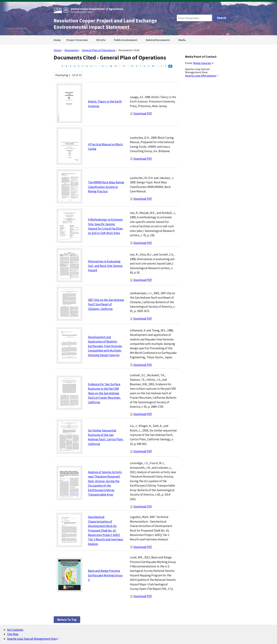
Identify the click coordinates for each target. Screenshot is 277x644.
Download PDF (143, 113)
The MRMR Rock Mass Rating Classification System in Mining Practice (106, 187)
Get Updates (15, 630)
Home (57, 50)
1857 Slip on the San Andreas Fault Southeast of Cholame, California (106, 304)
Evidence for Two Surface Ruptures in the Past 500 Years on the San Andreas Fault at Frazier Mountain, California (104, 393)
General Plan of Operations (99, 50)
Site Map (13, 634)
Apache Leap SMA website (202, 76)
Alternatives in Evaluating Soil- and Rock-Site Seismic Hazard (105, 266)
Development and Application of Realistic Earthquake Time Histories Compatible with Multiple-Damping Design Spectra (105, 346)
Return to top (67, 620)
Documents (71, 50)
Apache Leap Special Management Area (33, 639)
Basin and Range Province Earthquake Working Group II (105, 575)
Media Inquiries (204, 63)
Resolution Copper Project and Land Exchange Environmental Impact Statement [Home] (105, 24)
